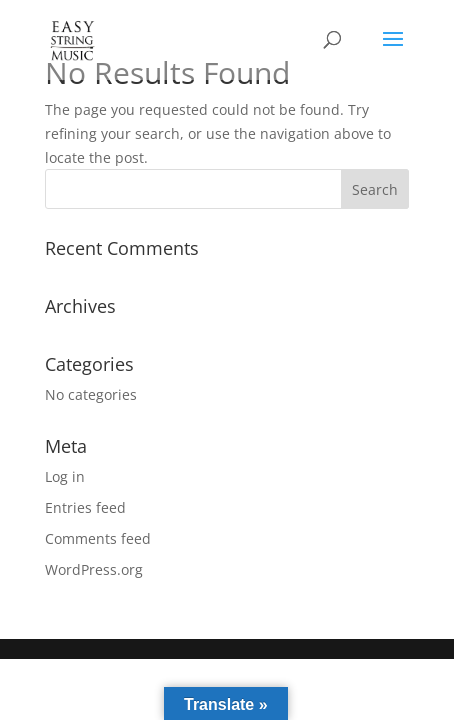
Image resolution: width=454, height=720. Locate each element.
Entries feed (85, 507)
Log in (65, 476)
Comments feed (98, 538)
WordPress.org (94, 569)
